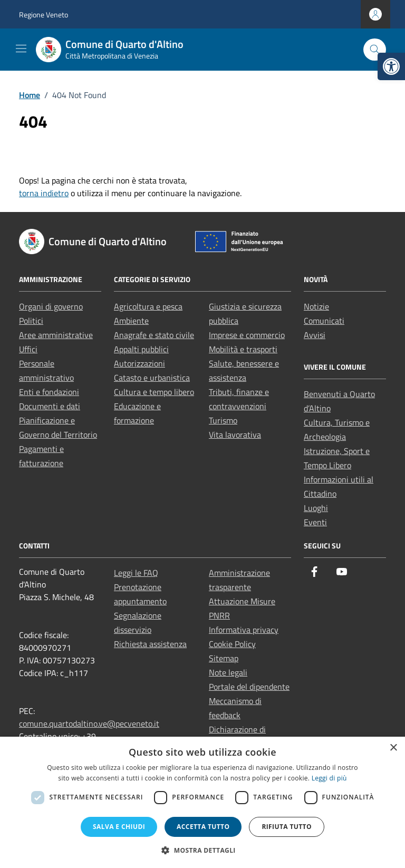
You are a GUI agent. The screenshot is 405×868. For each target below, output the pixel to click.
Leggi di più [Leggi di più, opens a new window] (329, 778)
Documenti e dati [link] (50, 406)
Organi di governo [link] (51, 306)
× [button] (393, 748)
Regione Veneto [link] (44, 15)
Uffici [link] (28, 349)
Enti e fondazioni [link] (49, 392)
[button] (202, 850)
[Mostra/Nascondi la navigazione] (21, 49)
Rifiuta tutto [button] (287, 827)
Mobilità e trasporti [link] (243, 349)
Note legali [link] (228, 672)
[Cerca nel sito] (375, 50)
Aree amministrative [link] (56, 335)
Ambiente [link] (131, 321)
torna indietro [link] (44, 193)
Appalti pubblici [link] (141, 349)
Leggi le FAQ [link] (136, 573)
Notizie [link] (316, 306)
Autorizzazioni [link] (139, 363)
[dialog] (202, 802)
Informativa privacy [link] (244, 630)
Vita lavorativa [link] (235, 435)
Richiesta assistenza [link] (150, 644)
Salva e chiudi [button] (119, 827)
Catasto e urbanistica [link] (152, 378)
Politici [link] (31, 321)
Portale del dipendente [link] (249, 687)
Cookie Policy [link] (232, 644)
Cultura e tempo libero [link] (154, 392)
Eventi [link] (315, 522)
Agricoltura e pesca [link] (148, 306)
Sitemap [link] (224, 658)
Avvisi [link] (315, 335)
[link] (391, 66)
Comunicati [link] (324, 321)
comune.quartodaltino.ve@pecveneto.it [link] (89, 724)
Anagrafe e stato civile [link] (154, 335)
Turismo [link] (223, 420)
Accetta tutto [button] (203, 827)
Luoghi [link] (316, 508)
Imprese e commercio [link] (247, 335)
